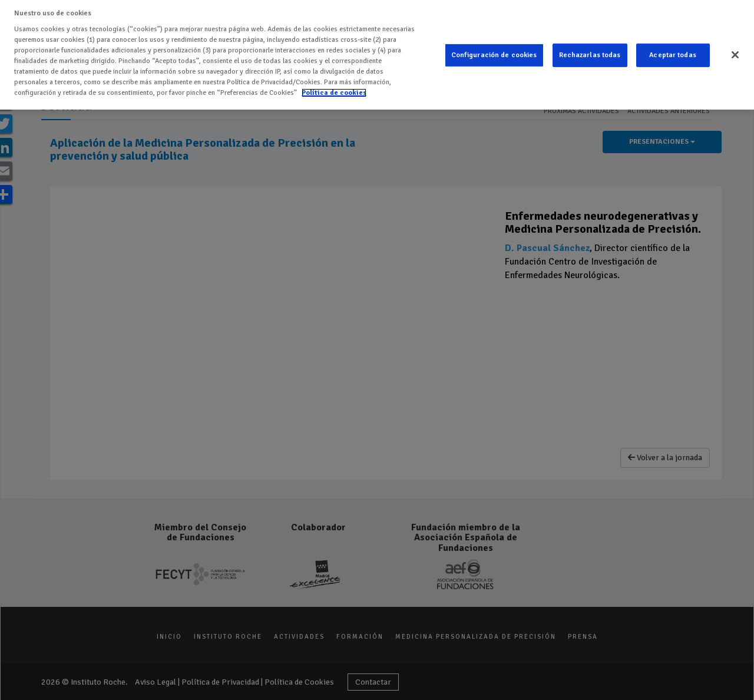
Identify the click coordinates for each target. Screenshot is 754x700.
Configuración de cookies (494, 55)
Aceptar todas (673, 55)
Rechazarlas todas (590, 55)
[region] (377, 55)
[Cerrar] (735, 55)
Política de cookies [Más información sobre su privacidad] (334, 93)
